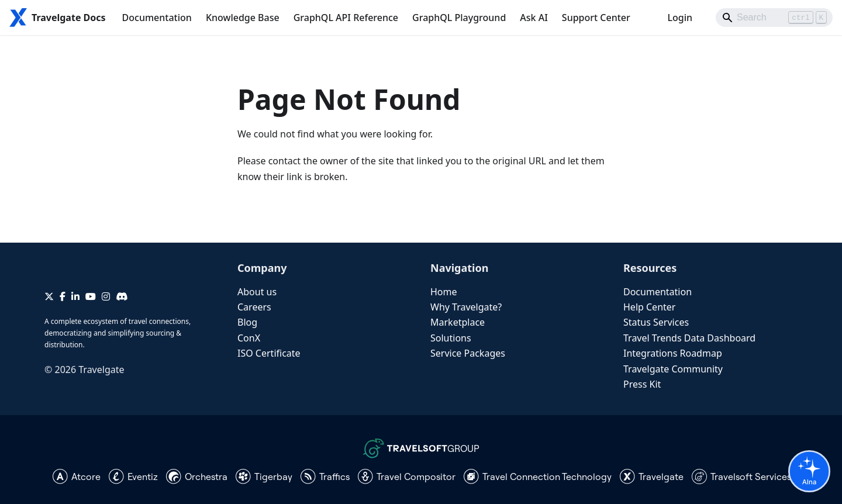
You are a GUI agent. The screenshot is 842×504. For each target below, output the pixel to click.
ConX (249, 338)
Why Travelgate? (466, 307)
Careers (254, 307)
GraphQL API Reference (346, 18)
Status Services (656, 322)
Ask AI (534, 18)
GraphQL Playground (459, 18)
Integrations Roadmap (673, 353)
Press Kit (642, 384)
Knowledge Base (243, 18)
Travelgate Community (673, 369)
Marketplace (458, 322)
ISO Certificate (269, 353)
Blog (247, 322)
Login (680, 18)
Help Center (649, 307)
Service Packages (468, 353)
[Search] (774, 18)
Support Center (596, 18)
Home (444, 292)
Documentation (157, 18)
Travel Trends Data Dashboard (689, 338)
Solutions (451, 338)
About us (257, 292)
